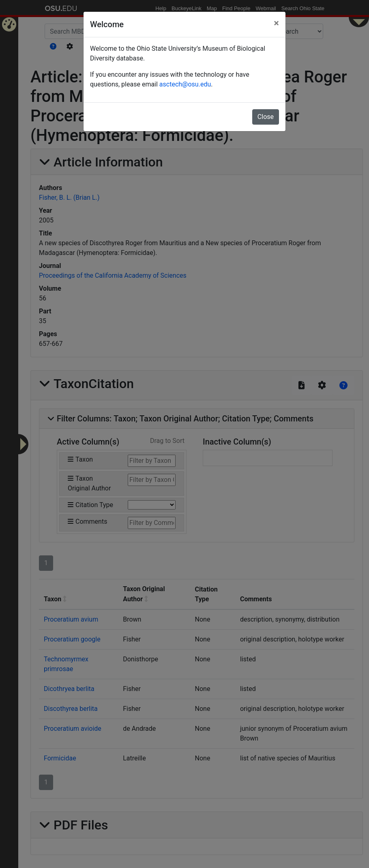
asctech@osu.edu (185, 84)
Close (266, 117)
